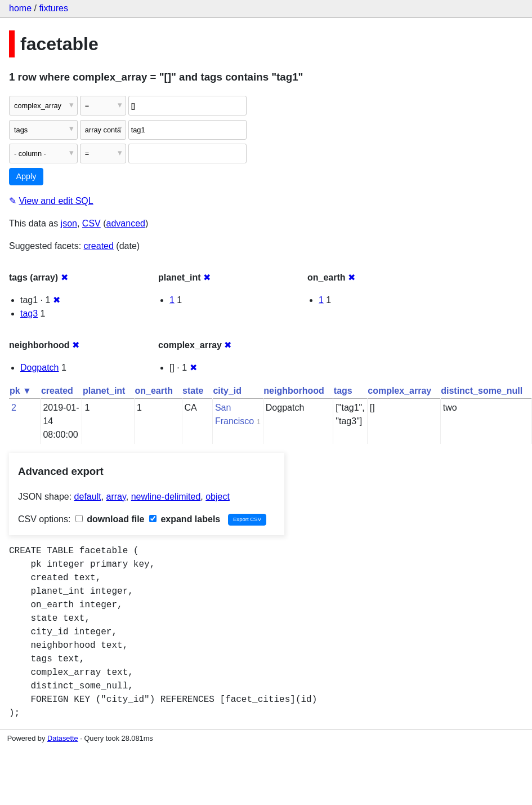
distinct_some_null (482, 391)
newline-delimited (166, 497)
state (193, 391)
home (20, 8)
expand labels (185, 519)
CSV (91, 223)
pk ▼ (21, 391)
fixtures (53, 8)
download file (110, 519)
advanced (126, 223)
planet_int (104, 391)
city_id (227, 391)
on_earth (154, 391)
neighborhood (294, 391)
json (69, 223)
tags (343, 391)
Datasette (63, 738)
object (218, 497)
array (116, 497)
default (88, 497)
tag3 (29, 313)
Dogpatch (40, 368)
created (99, 246)
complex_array (399, 391)
